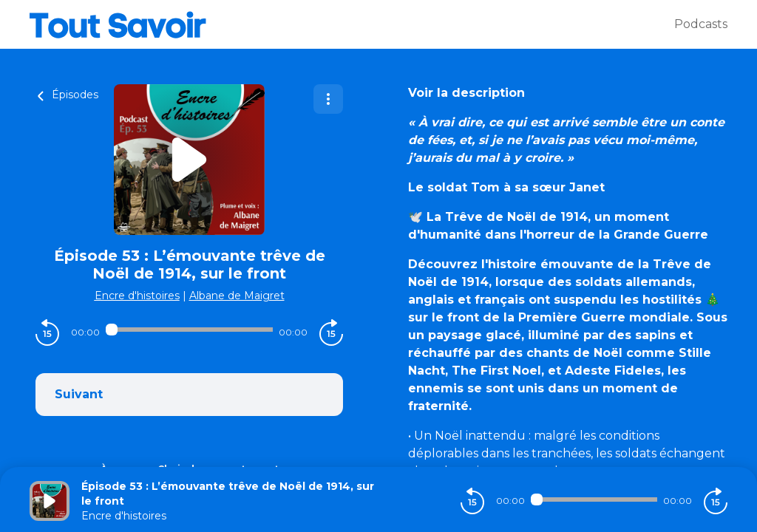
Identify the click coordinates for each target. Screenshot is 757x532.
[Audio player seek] (189, 330)
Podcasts (701, 24)
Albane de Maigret (237, 296)
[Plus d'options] (328, 99)
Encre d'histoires (137, 296)
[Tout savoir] (352, 24)
